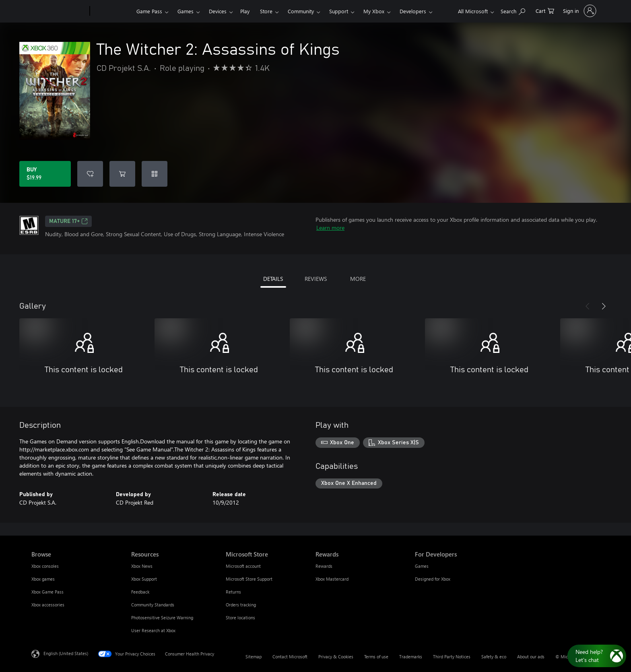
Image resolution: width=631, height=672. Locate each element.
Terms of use (376, 657)
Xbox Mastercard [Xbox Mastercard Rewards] (332, 579)
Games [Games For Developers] (422, 566)
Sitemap (254, 657)
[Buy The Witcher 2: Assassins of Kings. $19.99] (45, 174)
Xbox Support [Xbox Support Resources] (144, 579)
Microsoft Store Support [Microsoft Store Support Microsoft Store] (249, 579)
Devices (218, 11)
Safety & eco (494, 657)
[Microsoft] (59, 11)
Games (186, 11)
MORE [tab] (358, 279)
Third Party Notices (452, 657)
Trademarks (411, 657)
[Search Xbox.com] (513, 10)
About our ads (531, 657)
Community (301, 11)
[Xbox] (112, 11)
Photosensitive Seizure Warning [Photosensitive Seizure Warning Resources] (162, 617)
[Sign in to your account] (579, 11)
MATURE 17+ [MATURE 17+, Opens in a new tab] (68, 221)
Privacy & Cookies (336, 657)
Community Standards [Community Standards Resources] (153, 605)
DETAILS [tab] (273, 279)
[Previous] (588, 306)
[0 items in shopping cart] (545, 10)
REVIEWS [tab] (316, 279)
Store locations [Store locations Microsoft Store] (240, 617)
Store (266, 11)
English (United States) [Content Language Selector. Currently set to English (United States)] (66, 653)
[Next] (604, 306)
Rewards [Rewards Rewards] (324, 566)
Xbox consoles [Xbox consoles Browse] (45, 566)
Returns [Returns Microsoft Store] (233, 592)
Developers (413, 11)
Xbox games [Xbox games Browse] (43, 579)
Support (339, 11)
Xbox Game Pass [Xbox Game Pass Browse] (47, 592)
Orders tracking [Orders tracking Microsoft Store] (241, 605)
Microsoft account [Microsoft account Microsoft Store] (243, 566)
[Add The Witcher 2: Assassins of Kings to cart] (122, 174)
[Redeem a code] (155, 174)
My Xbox (374, 11)
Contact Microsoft (290, 657)
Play (245, 11)
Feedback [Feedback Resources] (140, 592)
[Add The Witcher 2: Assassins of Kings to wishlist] (90, 174)
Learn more (330, 228)
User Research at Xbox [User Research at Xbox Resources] (153, 630)
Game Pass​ (149, 11)
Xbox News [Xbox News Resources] (142, 566)
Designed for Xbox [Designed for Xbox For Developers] (433, 579)
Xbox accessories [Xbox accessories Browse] (48, 605)
